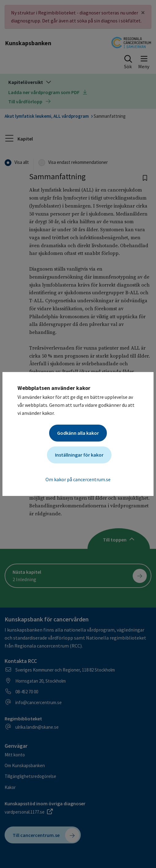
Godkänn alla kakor (78, 433)
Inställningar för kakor (79, 455)
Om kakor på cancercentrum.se (78, 479)
